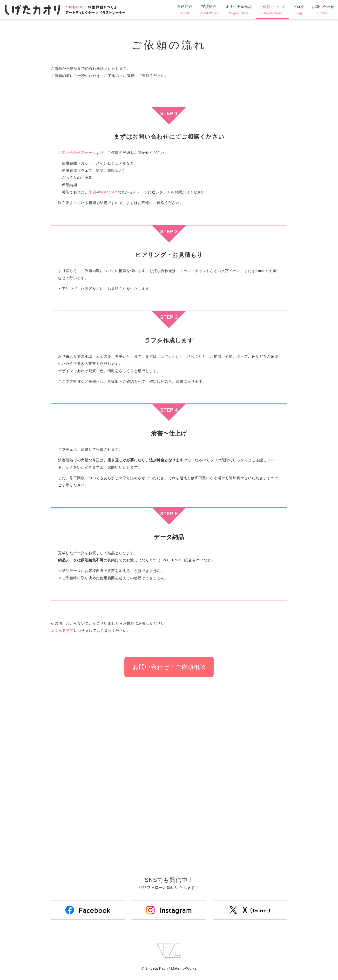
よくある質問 (62, 630)
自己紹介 (185, 10)
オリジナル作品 (239, 10)
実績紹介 (209, 10)
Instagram (109, 192)
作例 (92, 192)
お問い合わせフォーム (77, 153)
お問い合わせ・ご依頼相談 (169, 667)
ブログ (299, 10)
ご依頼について (272, 10)
